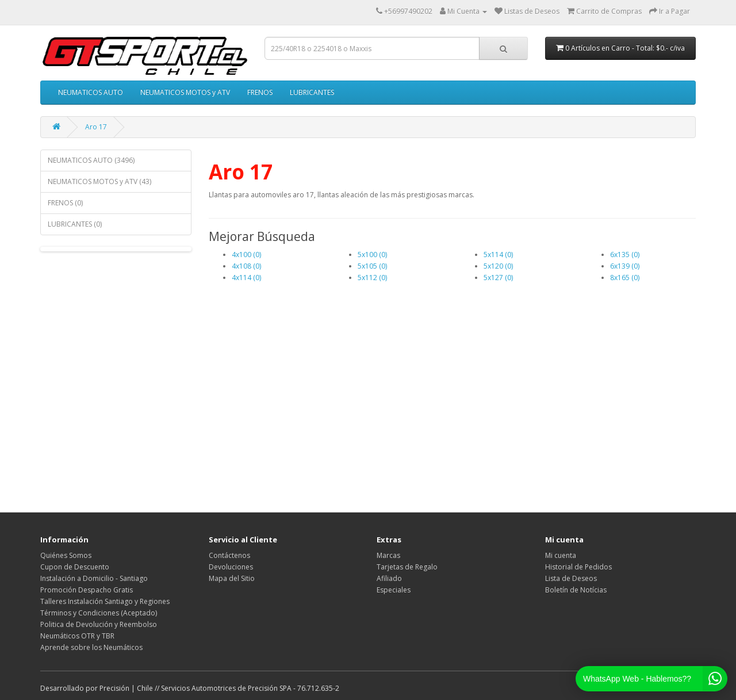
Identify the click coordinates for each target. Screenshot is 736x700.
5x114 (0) (498, 255)
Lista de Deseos (571, 578)
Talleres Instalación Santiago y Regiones (105, 601)
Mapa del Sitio (232, 578)
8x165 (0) (625, 278)
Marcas (388, 555)
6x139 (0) (625, 266)
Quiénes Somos (66, 555)
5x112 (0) (372, 278)
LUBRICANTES (312, 92)
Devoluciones (231, 567)
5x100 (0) (372, 255)
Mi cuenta (561, 555)
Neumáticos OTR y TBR (77, 636)
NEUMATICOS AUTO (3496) (91, 160)
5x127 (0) (498, 278)
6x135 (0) (625, 255)
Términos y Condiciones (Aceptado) (99, 613)
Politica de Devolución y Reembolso (99, 624)
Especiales (394, 590)
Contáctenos (229, 555)
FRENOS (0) (65, 203)
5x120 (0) (498, 266)
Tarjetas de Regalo (407, 567)
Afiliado (389, 578)
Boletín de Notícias (576, 590)
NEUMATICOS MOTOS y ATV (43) (99, 181)
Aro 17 (96, 127)
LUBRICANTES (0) (75, 224)
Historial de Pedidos (578, 567)
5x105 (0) (372, 266)
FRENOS (260, 92)
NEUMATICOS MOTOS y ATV (185, 92)
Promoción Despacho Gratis (87, 590)
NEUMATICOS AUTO (91, 92)
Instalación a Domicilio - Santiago (94, 578)
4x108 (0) (246, 266)
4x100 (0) (246, 255)
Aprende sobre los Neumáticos (91, 647)
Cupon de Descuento (75, 567)
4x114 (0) (246, 278)
